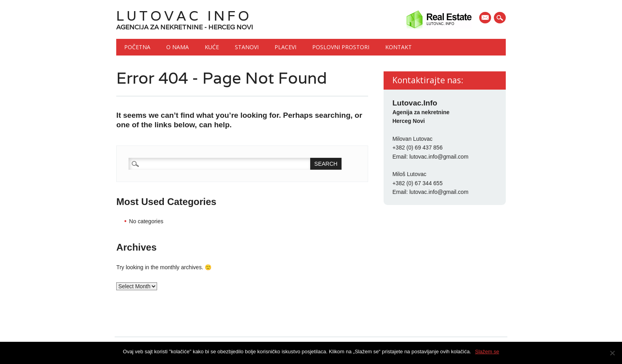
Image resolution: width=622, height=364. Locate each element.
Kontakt (398, 47)
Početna (137, 47)
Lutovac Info (184, 16)
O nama (178, 47)
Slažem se (487, 352)
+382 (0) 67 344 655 (418, 183)
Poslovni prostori (341, 47)
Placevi (285, 47)
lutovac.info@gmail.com (439, 157)
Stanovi (247, 47)
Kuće (212, 47)
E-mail (486, 18)
